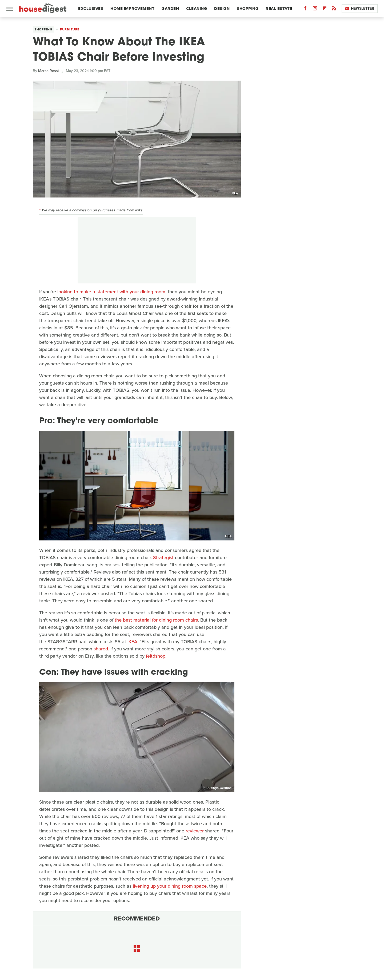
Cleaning (197, 9)
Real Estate (279, 9)
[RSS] (334, 9)
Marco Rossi (48, 71)
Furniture (70, 29)
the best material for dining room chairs (156, 620)
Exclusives (91, 9)
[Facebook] (305, 9)
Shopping (248, 9)
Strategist (163, 558)
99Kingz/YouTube (219, 788)
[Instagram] (315, 9)
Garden (170, 9)
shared (101, 649)
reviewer (195, 831)
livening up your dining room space (170, 886)
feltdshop (156, 656)
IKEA (235, 193)
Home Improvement (132, 9)
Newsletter (360, 8)
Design (222, 9)
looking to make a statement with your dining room (111, 292)
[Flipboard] (325, 9)
